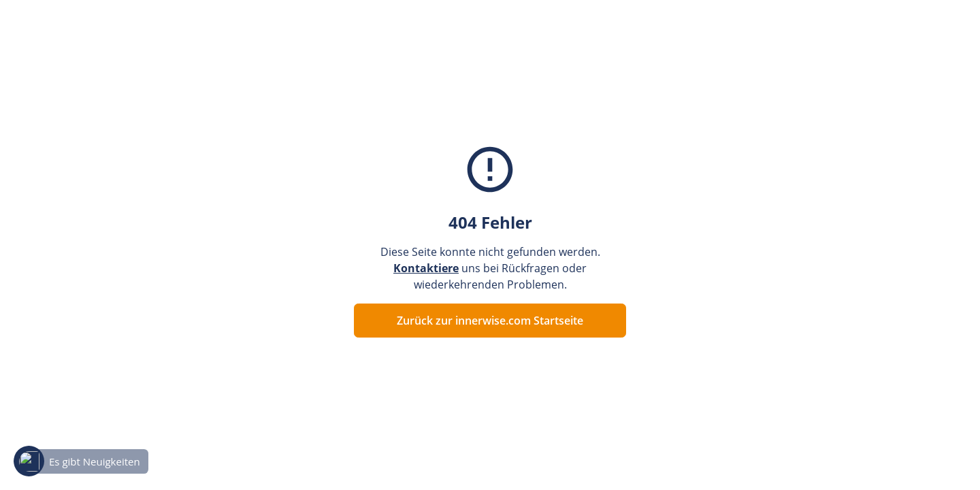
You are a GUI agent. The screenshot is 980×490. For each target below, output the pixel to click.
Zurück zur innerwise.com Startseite (490, 321)
